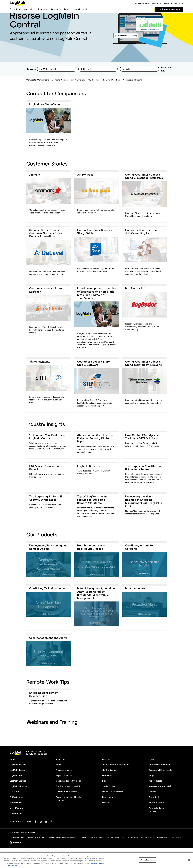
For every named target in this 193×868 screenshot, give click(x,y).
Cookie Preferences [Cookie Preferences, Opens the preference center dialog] (148, 860)
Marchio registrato (96, 850)
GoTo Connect (17, 810)
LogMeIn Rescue (18, 783)
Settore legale (155, 793)
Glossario (107, 815)
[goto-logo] (96, 765)
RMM (58, 777)
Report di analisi (110, 810)
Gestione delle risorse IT (68, 804)
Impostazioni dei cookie (115, 850)
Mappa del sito (177, 850)
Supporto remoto (64, 788)
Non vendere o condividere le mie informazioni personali (148, 850)
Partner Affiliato (156, 815)
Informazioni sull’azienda (160, 777)
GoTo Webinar (17, 815)
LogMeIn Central (18, 793)
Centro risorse (109, 783)
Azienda (54, 9)
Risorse (41, 9)
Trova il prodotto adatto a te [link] (169, 9)
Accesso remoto (64, 783)
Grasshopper (16, 826)
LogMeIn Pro (16, 788)
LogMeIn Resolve (18, 777)
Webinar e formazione (113, 804)
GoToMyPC (15, 804)
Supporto (155, 3)
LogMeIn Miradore (18, 799)
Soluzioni (28, 9)
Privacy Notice (98, 863)
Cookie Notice (12, 865)
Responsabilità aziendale (160, 783)
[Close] (189, 860)
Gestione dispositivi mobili (69, 793)
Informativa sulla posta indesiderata (62, 850)
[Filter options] (57, 82)
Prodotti (14, 9)
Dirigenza (153, 788)
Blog (104, 793)
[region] (96, 860)
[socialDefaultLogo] (35, 834)
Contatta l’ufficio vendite (140, 3)
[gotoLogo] (18, 3)
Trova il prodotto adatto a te (116, 777)
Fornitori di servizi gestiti (76, 9)
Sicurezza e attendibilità (160, 799)
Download (107, 788)
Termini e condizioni (17, 850)
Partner (167, 3)
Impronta (82, 850)
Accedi (178, 3)
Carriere (152, 804)
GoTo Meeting (17, 821)
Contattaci (154, 810)
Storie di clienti (110, 799)
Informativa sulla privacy (37, 850)
